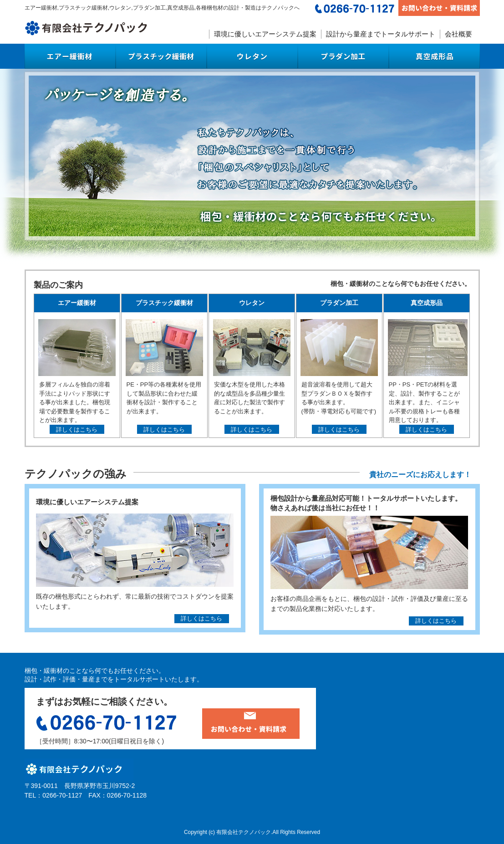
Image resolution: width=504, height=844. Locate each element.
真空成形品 (434, 56)
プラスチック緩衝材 (161, 56)
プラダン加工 (343, 56)
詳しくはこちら (77, 430)
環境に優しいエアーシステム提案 (265, 34)
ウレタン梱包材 (252, 56)
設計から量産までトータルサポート (381, 34)
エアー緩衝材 (70, 56)
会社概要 (458, 34)
